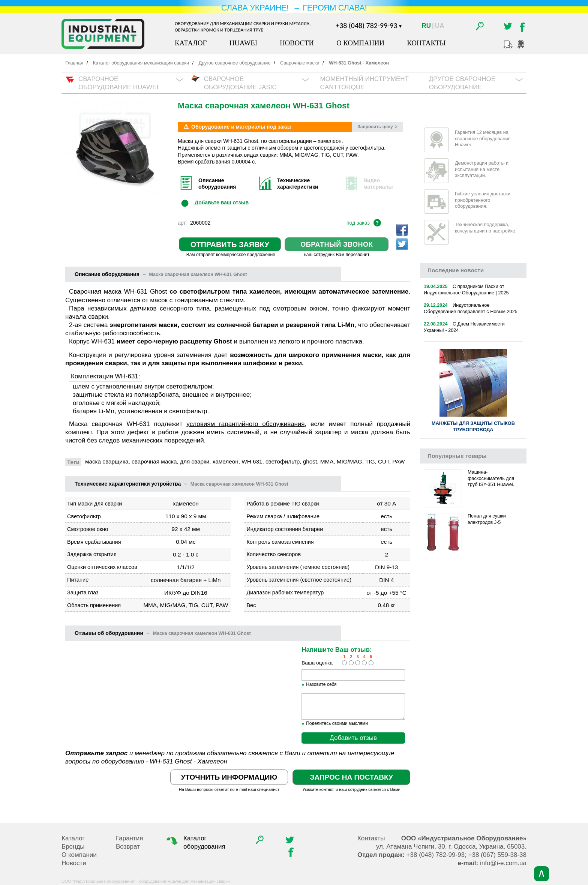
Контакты (426, 43)
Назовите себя (319, 685)
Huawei (243, 43)
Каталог (191, 43)
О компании (360, 43)
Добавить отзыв (353, 738)
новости (456, 270)
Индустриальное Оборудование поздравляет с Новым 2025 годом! (471, 311)
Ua (440, 26)
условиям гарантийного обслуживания (245, 424)
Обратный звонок (337, 244)
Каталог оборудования (195, 842)
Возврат (128, 847)
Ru (427, 26)
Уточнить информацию (229, 777)
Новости (297, 43)
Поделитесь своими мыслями (335, 724)
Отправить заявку (230, 244)
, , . (451, 847)
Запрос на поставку (351, 777)
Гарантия (130, 838)
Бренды (73, 847)
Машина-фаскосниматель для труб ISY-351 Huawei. (491, 478)
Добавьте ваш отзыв (222, 202)
